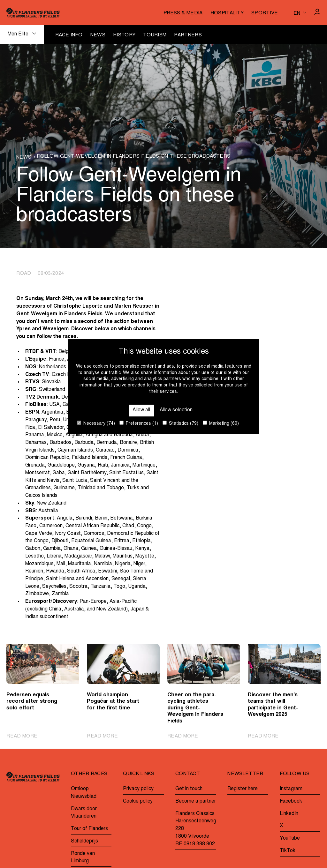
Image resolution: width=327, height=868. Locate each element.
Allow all (141, 410)
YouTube (290, 838)
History (124, 35)
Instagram (291, 789)
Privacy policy (138, 789)
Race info (69, 35)
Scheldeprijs (84, 841)
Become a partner (196, 801)
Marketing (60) (221, 423)
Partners (188, 35)
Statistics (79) (180, 423)
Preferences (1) (139, 423)
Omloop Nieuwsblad (84, 793)
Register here (243, 789)
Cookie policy (138, 801)
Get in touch (189, 789)
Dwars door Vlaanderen (84, 813)
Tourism (155, 35)
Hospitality (227, 13)
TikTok (288, 851)
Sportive (265, 13)
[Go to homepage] (33, 13)
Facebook (291, 801)
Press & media (183, 13)
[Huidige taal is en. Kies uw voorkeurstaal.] (300, 13)
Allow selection (176, 410)
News (98, 35)
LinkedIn (289, 814)
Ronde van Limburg (83, 857)
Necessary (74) (96, 423)
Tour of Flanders (89, 829)
